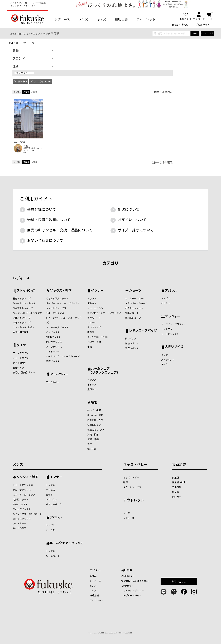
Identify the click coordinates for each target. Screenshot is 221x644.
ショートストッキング (24, 303)
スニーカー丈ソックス (57, 327)
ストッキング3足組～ (23, 327)
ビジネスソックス (22, 519)
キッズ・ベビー (135, 464)
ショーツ (92, 322)
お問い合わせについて (45, 240)
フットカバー (53, 351)
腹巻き (91, 332)
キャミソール (94, 318)
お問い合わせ (179, 581)
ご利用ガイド (203, 24)
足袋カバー (178, 497)
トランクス (52, 499)
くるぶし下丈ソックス (57, 298)
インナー (97, 291)
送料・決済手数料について (49, 220)
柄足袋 (176, 492)
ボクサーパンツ (54, 504)
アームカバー (59, 374)
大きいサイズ (174, 347)
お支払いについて (132, 220)
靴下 (126, 482)
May (26, 146)
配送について (129, 209)
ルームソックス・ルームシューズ (63, 356)
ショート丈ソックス (56, 308)
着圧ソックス (53, 361)
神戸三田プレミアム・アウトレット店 (33, 149)
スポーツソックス (22, 509)
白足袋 (176, 477)
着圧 (90, 444)
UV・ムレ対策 (94, 410)
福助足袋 (121, 19)
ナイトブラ (167, 329)
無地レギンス (132, 343)
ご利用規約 (127, 586)
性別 (16, 66)
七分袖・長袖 (94, 342)
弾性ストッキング (22, 318)
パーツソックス (54, 347)
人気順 (34, 92)
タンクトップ (94, 327)
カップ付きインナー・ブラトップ (104, 313)
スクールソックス (132, 487)
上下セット (93, 389)
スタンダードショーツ (136, 303)
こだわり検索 (207, 33)
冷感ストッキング (22, 322)
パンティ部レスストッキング (27, 313)
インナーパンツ (95, 308)
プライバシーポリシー (133, 591)
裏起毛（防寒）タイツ (24, 372)
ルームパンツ (53, 556)
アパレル (171, 291)
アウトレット (146, 19)
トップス (92, 298)
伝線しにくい (94, 425)
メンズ (83, 19)
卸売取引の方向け (179, 24)
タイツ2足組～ (20, 363)
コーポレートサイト (131, 595)
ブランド (19, 58)
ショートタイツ (21, 358)
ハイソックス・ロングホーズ (27, 514)
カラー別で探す (21, 332)
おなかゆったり (95, 420)
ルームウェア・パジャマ (67, 543)
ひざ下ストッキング (23, 308)
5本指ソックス (53, 337)
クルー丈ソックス (55, 313)
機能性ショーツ (133, 318)
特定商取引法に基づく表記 (135, 581)
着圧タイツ (18, 368)
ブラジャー (173, 316)
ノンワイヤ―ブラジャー (173, 324)
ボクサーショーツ (134, 308)
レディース (62, 19)
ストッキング (26, 291)
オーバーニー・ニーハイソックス (63, 303)
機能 (94, 402)
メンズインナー (24, 73)
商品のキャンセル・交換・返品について (60, 230)
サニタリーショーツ (135, 298)
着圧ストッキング (22, 298)
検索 (195, 33)
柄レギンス (131, 339)
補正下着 (92, 449)
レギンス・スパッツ (143, 331)
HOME (11, 43)
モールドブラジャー (171, 334)
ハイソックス (53, 332)
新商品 (93, 576)
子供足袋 (177, 487)
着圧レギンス (132, 348)
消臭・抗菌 (93, 434)
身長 (16, 50)
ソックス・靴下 (61, 291)
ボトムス (92, 303)
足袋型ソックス (54, 342)
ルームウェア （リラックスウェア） (104, 370)
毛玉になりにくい (96, 430)
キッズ (102, 19)
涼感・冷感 (93, 439)
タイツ (21, 345)
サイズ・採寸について (136, 230)
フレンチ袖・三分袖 (97, 337)
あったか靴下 (20, 528)
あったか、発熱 (95, 415)
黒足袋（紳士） (180, 482)
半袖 (90, 347)
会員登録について (42, 209)
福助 (25, 152)
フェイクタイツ (21, 353)
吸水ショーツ (132, 313)
